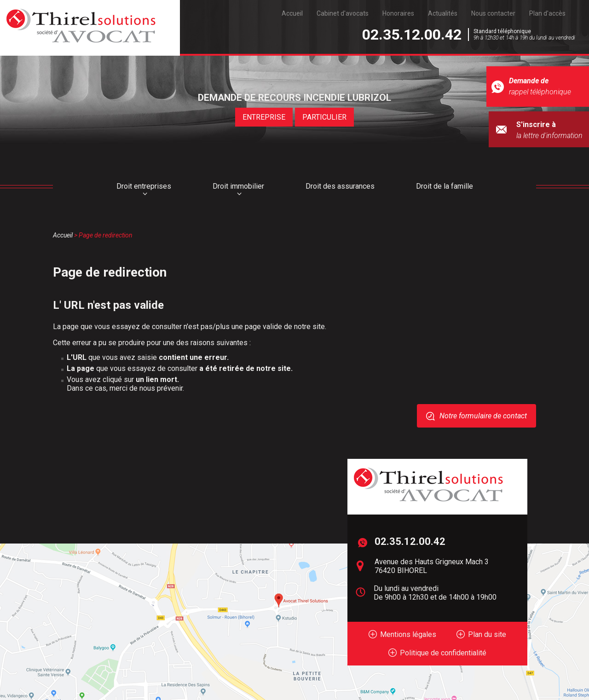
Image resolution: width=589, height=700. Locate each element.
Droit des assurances (340, 186)
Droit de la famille (445, 186)
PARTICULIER (324, 117)
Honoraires (398, 13)
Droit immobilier (238, 186)
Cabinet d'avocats (343, 13)
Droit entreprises (144, 186)
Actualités (443, 13)
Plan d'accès (547, 13)
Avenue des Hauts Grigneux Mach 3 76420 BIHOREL (432, 566)
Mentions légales (408, 634)
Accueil (292, 13)
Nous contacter (493, 13)
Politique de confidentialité (443, 653)
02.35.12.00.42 (412, 35)
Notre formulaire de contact (483, 416)
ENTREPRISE (264, 117)
